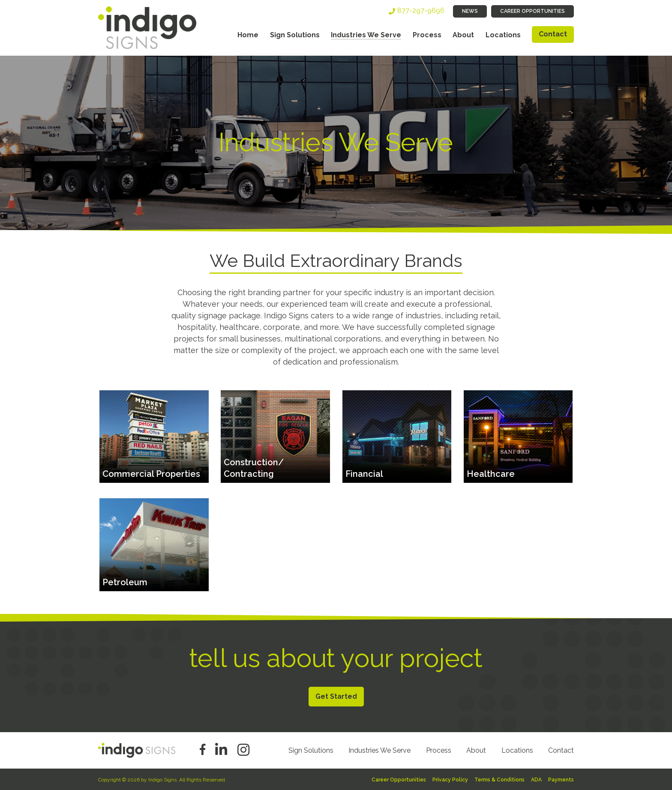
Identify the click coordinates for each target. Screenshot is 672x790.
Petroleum (125, 582)
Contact (553, 34)
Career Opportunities (532, 11)
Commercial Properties (151, 474)
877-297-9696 (421, 10)
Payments (561, 780)
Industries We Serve (366, 35)
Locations (503, 35)
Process (427, 35)
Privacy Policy (450, 780)
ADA (536, 780)
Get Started (336, 696)
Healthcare (491, 474)
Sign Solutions (295, 35)
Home (248, 35)
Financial (364, 474)
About (463, 35)
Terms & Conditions (499, 780)
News (470, 11)
